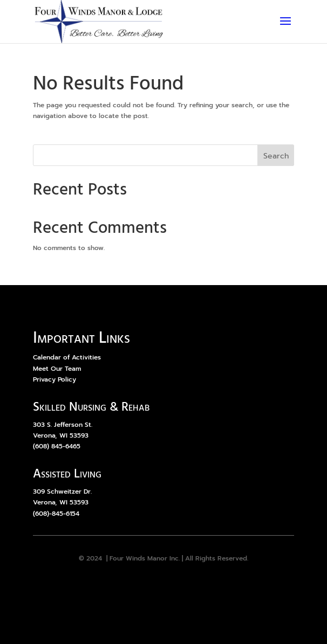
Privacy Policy (54, 379)
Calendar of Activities (67, 357)
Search (276, 156)
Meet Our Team (57, 369)
